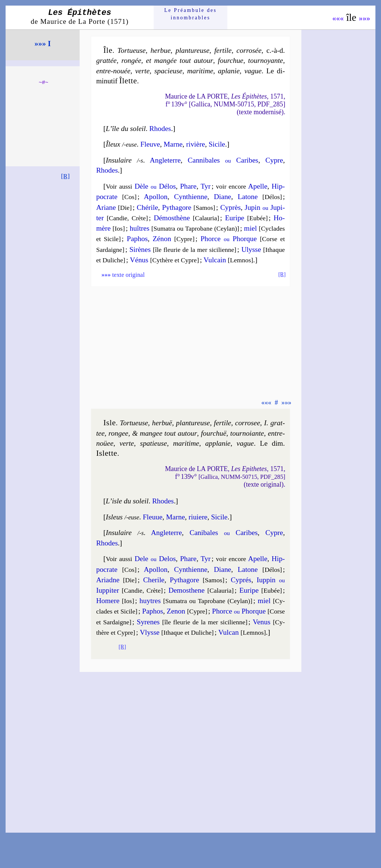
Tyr (206, 186)
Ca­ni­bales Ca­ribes (223, 533)
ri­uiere (198, 517)
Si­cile (217, 144)
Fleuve (150, 144)
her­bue (161, 50)
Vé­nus (139, 260)
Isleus (114, 517)
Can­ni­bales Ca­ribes (223, 160)
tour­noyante (266, 60)
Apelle (258, 186)
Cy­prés (241, 580)
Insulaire (119, 160)
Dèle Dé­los (155, 186)
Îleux (113, 144)
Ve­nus (262, 622)
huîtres (140, 228)
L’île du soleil (126, 129)
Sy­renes (148, 622)
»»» (364, 18)
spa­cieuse (169, 71)
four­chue (231, 60)
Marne (173, 144)
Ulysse (251, 249)
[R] (65, 176)
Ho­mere (108, 601)
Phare (188, 186)
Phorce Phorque (229, 239)
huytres (150, 601)
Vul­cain (215, 260)
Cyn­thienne (191, 197)
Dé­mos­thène (172, 218)
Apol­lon (156, 197)
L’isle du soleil (127, 501)
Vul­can (229, 632)
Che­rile (154, 580)
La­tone (248, 197)
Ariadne (108, 580)
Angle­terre (165, 160)
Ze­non (176, 611)
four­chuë (214, 433)
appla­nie (218, 443)
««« (338, 18)
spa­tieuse (153, 443)
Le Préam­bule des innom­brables (191, 14)
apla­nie (229, 71)
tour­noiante (247, 433)
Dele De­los (155, 559)
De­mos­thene (187, 590)
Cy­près (230, 207)
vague (253, 71)
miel (251, 228)
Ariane (106, 207)
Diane (222, 197)
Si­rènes (140, 249)
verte (142, 71)
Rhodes (160, 129)
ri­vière (196, 144)
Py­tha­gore (177, 207)
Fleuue (153, 517)
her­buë (162, 423)
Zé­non (162, 239)
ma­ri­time (200, 71)
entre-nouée (113, 71)
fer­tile (223, 50)
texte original (123, 275)
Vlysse (150, 632)
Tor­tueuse (131, 50)
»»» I (43, 44)
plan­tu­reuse (193, 50)
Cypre (274, 160)
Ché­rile (148, 207)
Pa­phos (137, 239)
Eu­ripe (235, 218)
